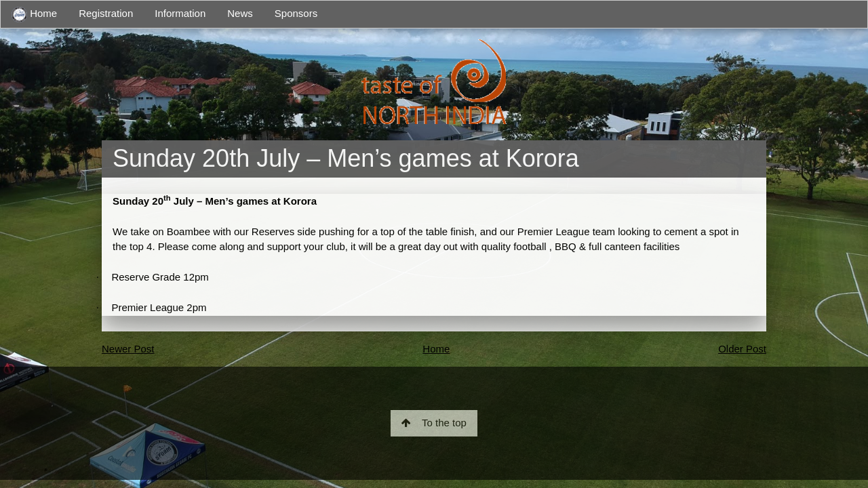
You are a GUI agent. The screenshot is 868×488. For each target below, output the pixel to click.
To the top (434, 423)
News (240, 13)
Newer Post (128, 349)
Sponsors (296, 13)
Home (34, 15)
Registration (106, 13)
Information (180, 13)
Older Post (742, 349)
